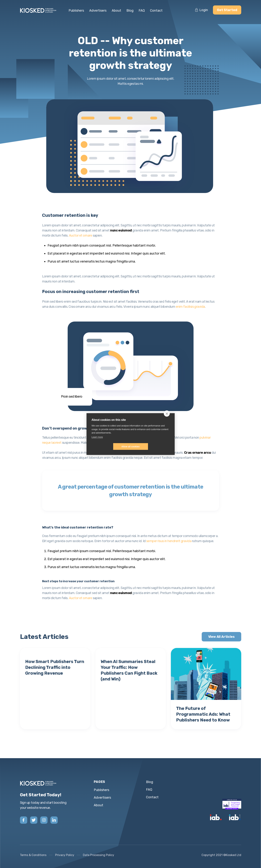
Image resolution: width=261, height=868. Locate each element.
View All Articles (221, 637)
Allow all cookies (130, 446)
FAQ (142, 11)
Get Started (227, 10)
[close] (167, 413)
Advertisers (98, 11)
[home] (40, 10)
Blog (130, 11)
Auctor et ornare (80, 235)
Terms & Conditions (33, 855)
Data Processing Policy (98, 855)
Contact (156, 11)
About (116, 11)
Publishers (76, 11)
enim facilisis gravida (190, 307)
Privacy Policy (65, 855)
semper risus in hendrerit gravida (169, 541)
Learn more (97, 437)
